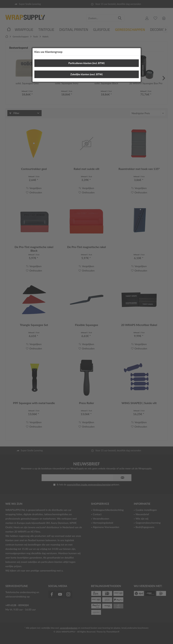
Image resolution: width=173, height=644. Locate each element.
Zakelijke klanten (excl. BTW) (86, 74)
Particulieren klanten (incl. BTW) (86, 63)
